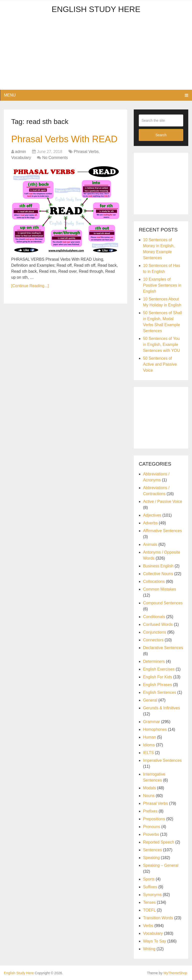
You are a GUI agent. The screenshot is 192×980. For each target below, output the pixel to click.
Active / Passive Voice (163, 501)
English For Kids (158, 677)
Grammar (151, 722)
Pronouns (152, 827)
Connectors (153, 640)
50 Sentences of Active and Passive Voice (160, 364)
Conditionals (154, 617)
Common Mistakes (159, 589)
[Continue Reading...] (30, 300)
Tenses (149, 902)
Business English (158, 566)
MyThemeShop (175, 973)
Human (149, 737)
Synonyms (152, 895)
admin (20, 165)
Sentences (152, 850)
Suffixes (150, 887)
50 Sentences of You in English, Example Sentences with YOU (161, 345)
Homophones (155, 729)
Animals (150, 544)
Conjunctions (155, 632)
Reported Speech (159, 842)
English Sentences (160, 692)
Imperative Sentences (162, 760)
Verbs (148, 926)
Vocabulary (21, 171)
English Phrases (157, 685)
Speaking (151, 858)
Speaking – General (161, 865)
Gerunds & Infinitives (161, 708)
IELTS (148, 753)
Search (161, 135)
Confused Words (158, 624)
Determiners (154, 661)
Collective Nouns (158, 574)
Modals (149, 788)
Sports (149, 879)
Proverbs (151, 834)
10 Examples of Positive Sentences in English (162, 285)
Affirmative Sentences (162, 531)
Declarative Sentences (163, 648)
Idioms (149, 745)
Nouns (149, 796)
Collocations (154, 581)
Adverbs (150, 523)
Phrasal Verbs (86, 165)
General (150, 700)
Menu (10, 95)
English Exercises (159, 669)
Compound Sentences (163, 603)
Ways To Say (154, 941)
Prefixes (150, 811)
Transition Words (158, 918)
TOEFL (149, 910)
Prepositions (154, 819)
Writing (149, 949)
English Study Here (96, 9)
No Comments (55, 171)
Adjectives (152, 515)
